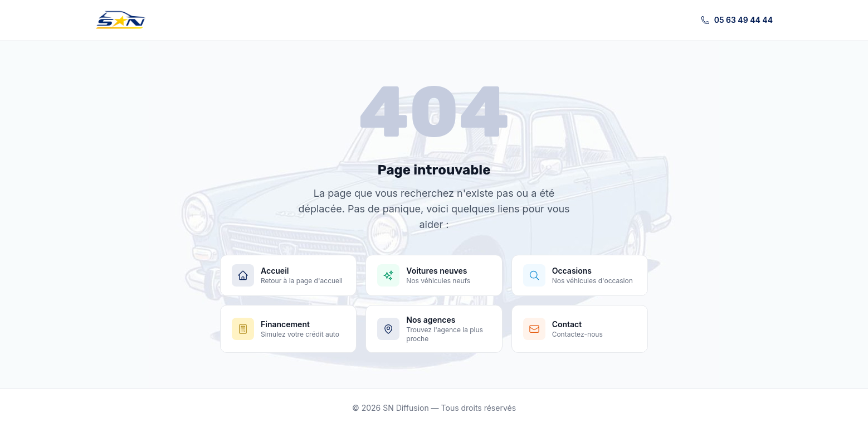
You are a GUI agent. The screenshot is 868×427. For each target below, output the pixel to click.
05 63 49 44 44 (737, 20)
